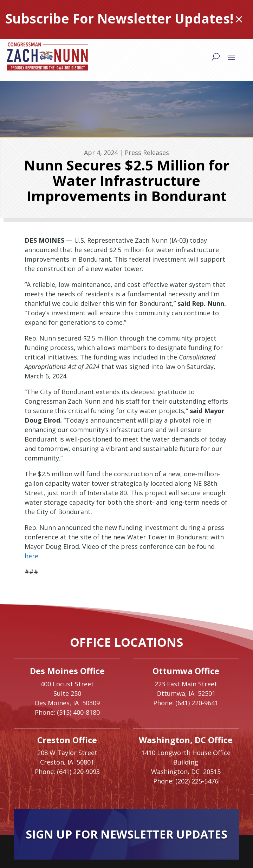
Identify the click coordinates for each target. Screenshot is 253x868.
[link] (47, 56)
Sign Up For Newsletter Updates (126, 834)
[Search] (216, 56)
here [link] (31, 556)
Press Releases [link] (147, 153)
